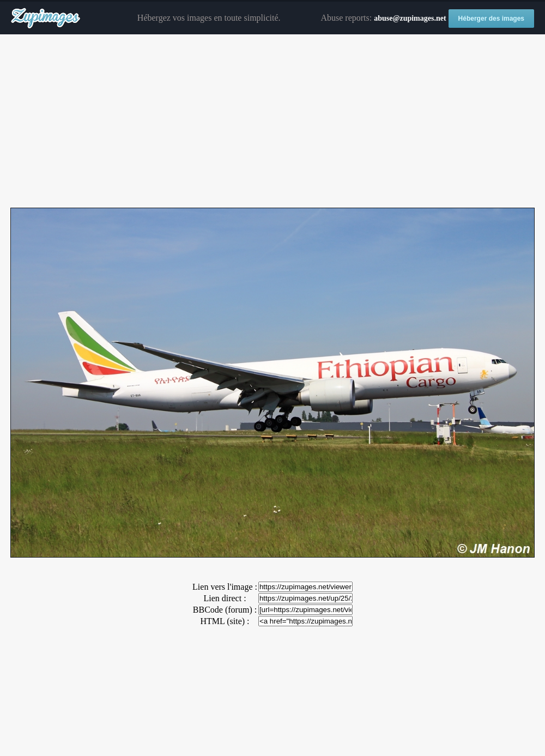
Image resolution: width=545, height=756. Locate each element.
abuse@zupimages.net (410, 18)
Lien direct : (225, 598)
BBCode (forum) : (225, 610)
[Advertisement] (272, 122)
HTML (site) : (225, 621)
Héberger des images (491, 19)
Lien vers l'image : (225, 587)
